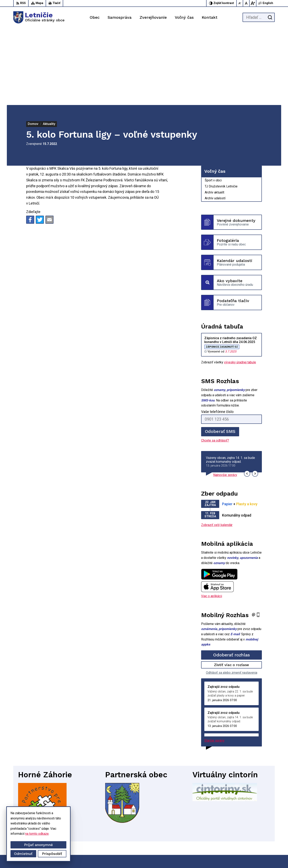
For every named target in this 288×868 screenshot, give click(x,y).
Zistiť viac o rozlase (232, 588)
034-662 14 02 (253, 830)
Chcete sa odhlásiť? (215, 363)
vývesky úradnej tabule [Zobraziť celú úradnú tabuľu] (240, 285)
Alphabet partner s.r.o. (162, 857)
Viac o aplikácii (212, 519)
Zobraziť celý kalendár (217, 448)
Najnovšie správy (225, 398)
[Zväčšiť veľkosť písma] (253, 3)
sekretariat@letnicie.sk (259, 839)
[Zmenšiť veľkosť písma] (240, 3)
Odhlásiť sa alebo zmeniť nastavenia (232, 596)
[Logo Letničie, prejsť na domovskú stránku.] (39, 17)
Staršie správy (214, 664)
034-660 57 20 (253, 834)
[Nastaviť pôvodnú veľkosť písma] (246, 3)
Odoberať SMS (220, 355)
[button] (247, 397)
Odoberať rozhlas (231, 578)
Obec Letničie (214, 857)
